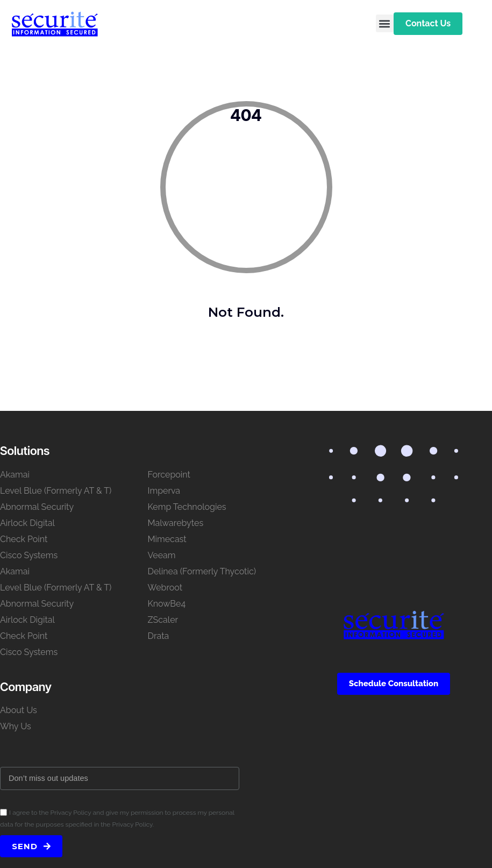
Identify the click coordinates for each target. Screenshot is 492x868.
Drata (159, 636)
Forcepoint (169, 475)
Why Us (16, 726)
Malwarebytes (176, 523)
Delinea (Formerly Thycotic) (202, 571)
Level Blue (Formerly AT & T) (56, 491)
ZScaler (163, 620)
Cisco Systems (29, 555)
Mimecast (167, 539)
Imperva (164, 491)
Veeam (162, 555)
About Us (19, 710)
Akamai (15, 475)
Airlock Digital (27, 523)
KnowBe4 (167, 604)
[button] (385, 23)
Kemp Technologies (187, 507)
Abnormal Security (37, 507)
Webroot (165, 588)
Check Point (24, 539)
